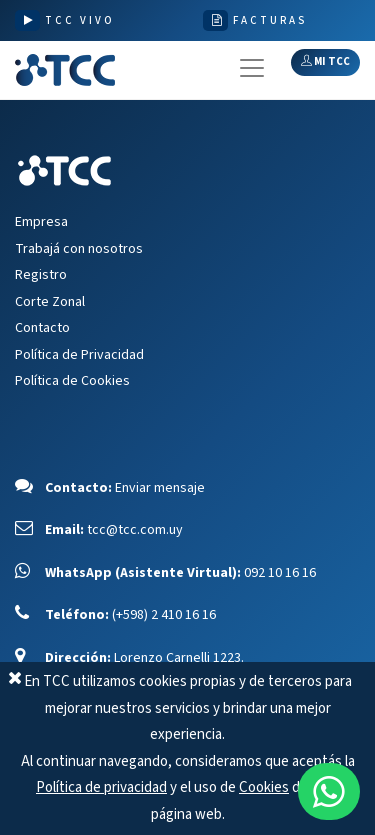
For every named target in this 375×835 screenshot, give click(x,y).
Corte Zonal (50, 302)
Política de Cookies (72, 381)
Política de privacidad (101, 787)
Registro (41, 275)
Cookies (264, 787)
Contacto (42, 328)
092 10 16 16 (280, 573)
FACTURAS (270, 20)
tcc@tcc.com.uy (135, 530)
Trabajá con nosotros (79, 249)
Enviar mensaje (160, 488)
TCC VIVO (80, 20)
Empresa (41, 222)
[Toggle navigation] (252, 68)
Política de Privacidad (79, 355)
